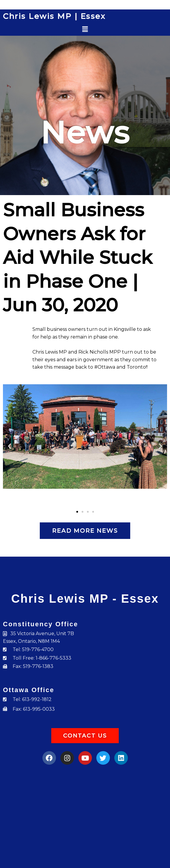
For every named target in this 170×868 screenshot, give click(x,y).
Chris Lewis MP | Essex (54, 16)
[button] (85, 29)
